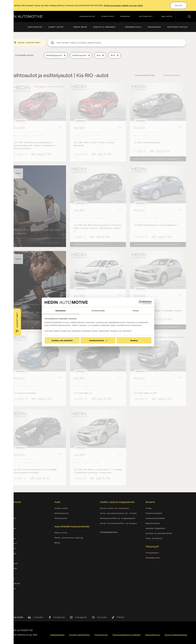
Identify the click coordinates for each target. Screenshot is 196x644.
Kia (99, 55)
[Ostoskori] (181, 16)
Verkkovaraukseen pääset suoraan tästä (123, 5)
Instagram (81, 617)
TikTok (121, 617)
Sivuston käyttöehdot (80, 635)
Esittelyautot (54, 55)
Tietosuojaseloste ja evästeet (126, 635)
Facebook (59, 617)
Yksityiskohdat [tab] (98, 310)
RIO (113, 55)
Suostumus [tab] (60, 310)
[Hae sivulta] (189, 16)
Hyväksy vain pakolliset (62, 340)
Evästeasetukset (98, 340)
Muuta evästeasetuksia (176, 635)
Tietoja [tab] (135, 310)
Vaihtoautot (79, 55)
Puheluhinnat (101, 635)
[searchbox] (119, 43)
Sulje (178, 5)
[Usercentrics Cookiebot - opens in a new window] (141, 302)
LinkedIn (38, 617)
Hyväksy (134, 340)
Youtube (102, 617)
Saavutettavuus (153, 635)
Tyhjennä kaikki (24, 55)
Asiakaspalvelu (111, 532)
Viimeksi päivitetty (172, 75)
